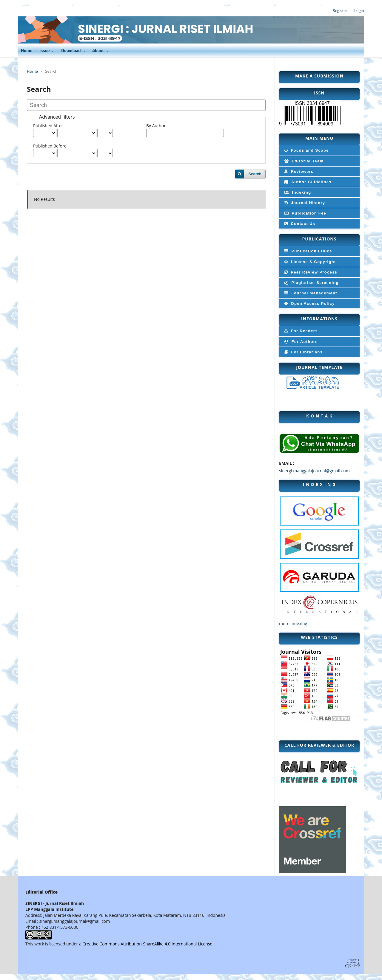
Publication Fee (305, 213)
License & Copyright (310, 262)
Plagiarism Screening (311, 283)
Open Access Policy (309, 303)
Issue (45, 51)
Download (71, 51)
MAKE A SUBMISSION (319, 76)
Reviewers (298, 171)
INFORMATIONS (319, 319)
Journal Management (310, 293)
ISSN (319, 93)
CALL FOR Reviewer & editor (319, 745)
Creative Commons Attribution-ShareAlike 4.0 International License (147, 944)
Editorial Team (303, 161)
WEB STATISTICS (319, 637)
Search (255, 174)
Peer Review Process (310, 272)
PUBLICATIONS (319, 239)
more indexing (293, 623)
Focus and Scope (306, 150)
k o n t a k (319, 416)
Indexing (297, 192)
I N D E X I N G (319, 484)
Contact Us (299, 224)
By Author (156, 126)
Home (27, 51)
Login (359, 10)
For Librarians (303, 352)
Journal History (304, 203)
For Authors (301, 342)
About (98, 51)
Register (340, 10)
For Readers (301, 331)
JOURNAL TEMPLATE (319, 367)
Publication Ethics (308, 251)
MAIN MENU (319, 138)
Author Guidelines (307, 182)
